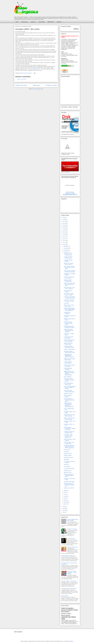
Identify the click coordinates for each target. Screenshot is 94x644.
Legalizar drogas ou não (72, 547)
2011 (64, 243)
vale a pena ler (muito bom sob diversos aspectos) (70, 271)
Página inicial (36, 85)
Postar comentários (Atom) (38, 89)
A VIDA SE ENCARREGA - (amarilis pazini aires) (69, 297)
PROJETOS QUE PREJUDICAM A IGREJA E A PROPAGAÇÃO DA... (69, 405)
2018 (64, 229)
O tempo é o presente (72, 529)
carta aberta (66, 459)
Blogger (72, 641)
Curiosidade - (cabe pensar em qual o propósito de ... (68, 436)
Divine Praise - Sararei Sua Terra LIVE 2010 (69, 301)
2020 (64, 225)
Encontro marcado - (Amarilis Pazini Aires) (69, 391)
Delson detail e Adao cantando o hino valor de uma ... (69, 380)
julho (65, 492)
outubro (66, 250)
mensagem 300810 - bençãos (68, 261)
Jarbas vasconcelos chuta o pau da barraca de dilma (69, 284)
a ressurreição (67, 466)
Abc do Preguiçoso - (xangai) (68, 291)
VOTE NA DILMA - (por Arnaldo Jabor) (69, 443)
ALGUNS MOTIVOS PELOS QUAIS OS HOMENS (68, 331)
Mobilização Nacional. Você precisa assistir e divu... (69, 485)
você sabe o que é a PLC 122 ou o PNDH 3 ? (69, 288)
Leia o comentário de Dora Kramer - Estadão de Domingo (70, 387)
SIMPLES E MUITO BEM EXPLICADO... (69, 359)
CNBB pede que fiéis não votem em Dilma (69, 415)
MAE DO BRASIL (68, 377)
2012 (64, 241)
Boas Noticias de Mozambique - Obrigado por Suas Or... (70, 429)
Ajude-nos (33, 22)
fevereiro (66, 502)
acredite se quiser (68, 454)
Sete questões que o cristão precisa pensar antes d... (69, 400)
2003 (64, 512)
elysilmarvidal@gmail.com (35, 69)
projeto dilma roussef (68, 458)
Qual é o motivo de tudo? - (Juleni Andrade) (70, 419)
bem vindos (66, 464)
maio (65, 496)
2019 (64, 227)
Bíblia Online (51, 22)
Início (17, 22)
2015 (64, 235)
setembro (66, 252)
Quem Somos (25, 22)
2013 (64, 239)
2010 (64, 245)
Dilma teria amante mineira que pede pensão (68, 323)
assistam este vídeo (68, 394)
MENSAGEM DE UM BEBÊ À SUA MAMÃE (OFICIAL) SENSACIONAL (69, 373)
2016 (64, 233)
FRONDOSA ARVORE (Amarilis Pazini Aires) (69, 327)
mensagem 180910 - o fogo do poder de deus (69, 352)
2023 (64, 219)
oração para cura (67, 470)
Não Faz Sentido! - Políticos (68, 396)
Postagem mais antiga (51, 85)
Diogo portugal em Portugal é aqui (68, 281)
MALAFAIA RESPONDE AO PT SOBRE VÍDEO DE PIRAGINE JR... (69, 309)
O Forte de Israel (71, 539)
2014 (64, 237)
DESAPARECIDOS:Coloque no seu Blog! (70, 193)
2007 (64, 510)
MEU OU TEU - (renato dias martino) (69, 306)
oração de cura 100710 (69, 488)
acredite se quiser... (68, 456)
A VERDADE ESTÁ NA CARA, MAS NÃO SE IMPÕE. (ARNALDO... (69, 447)
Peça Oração (42, 22)
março (66, 500)
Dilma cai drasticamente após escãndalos (69, 341)
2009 (64, 506)
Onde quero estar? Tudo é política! (69, 588)
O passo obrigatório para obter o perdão (73, 520)
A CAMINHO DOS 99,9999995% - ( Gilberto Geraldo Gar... (69, 356)
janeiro (66, 504)
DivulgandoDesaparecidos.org (70, 194)
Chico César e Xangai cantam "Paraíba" (69, 294)
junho (65, 494)
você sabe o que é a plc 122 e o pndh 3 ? (69, 277)
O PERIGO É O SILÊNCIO (67, 313)
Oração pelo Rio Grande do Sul (68, 556)
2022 (64, 221)
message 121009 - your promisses (69, 581)
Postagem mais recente (21, 85)
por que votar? (67, 450)
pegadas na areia (68, 472)
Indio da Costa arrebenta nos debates (69, 366)
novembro (66, 248)
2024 (64, 217)
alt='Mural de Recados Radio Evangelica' (70, 91)
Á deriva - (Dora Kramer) (69, 349)
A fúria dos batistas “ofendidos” (68, 369)
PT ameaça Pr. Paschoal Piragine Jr (69, 462)
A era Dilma (66, 303)
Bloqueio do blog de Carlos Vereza (68, 344)
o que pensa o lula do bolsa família (68, 337)
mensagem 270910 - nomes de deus (68, 254)
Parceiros (59, 22)
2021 (64, 223)
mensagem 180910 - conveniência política (69, 347)
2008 (64, 508)
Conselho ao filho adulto (69, 482)
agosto (66, 490)
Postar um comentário (22, 79)
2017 (64, 231)
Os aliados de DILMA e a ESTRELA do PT (69, 432)
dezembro (66, 246)
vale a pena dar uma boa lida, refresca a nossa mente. (69, 268)
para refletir (66, 452)
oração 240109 (65, 596)
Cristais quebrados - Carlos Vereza (68, 363)
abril (65, 498)
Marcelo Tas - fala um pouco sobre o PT (68, 264)
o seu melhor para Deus (69, 468)
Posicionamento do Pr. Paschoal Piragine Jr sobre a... (69, 475)
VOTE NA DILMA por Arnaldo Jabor (68, 384)
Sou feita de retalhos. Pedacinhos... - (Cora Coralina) (72, 573)
